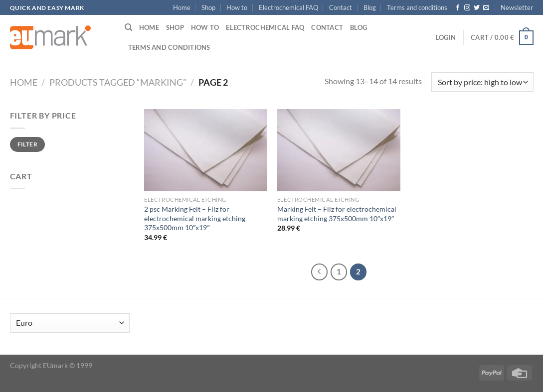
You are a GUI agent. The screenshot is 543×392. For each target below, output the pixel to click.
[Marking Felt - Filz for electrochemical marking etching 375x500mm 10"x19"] (339, 150)
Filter (27, 144)
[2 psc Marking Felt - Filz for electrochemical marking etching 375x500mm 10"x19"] (206, 150)
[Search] (128, 27)
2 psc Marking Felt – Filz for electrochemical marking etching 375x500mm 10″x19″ (195, 218)
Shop (208, 7)
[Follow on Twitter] (477, 8)
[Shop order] (482, 82)
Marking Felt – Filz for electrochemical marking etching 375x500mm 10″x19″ (337, 214)
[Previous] (320, 272)
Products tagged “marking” (118, 82)
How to (237, 7)
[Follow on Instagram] (467, 8)
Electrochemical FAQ (288, 7)
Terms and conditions (417, 7)
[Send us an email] (486, 8)
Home (182, 7)
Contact (341, 7)
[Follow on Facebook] (458, 8)
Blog (370, 7)
